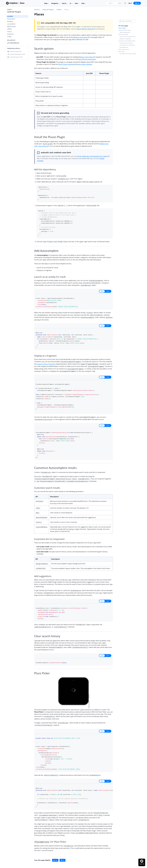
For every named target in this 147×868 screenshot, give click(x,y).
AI (71, 3)
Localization (11, 24)
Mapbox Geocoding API (82, 37)
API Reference (13, 43)
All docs (37, 10)
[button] (125, 3)
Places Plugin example (66, 64)
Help (84, 3)
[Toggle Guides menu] (27, 16)
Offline (10, 29)
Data (77, 3)
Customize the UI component (127, 45)
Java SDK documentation (87, 59)
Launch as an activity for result (127, 37)
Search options (122, 28)
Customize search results (126, 43)
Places (9, 31)
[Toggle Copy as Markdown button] (134, 21)
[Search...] (114, 3)
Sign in (130, 3)
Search (65, 3)
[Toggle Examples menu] (27, 40)
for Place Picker (128, 54)
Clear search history (124, 49)
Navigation (55, 3)
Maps (47, 3)
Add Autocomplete (123, 34)
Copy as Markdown (126, 21)
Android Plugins (14, 12)
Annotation (11, 19)
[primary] (55, 854)
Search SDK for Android (85, 29)
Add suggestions (124, 47)
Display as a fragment (125, 39)
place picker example (85, 64)
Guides (10, 16)
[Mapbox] (12, 3)
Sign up (137, 3)
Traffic (9, 37)
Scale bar (10, 34)
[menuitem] (125, 3)
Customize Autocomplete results (127, 41)
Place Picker (122, 52)
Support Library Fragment (46, 362)
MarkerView (11, 26)
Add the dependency (125, 32)
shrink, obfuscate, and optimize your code (91, 156)
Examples (11, 40)
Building (10, 21)
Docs (22, 3)
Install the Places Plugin (124, 30)
